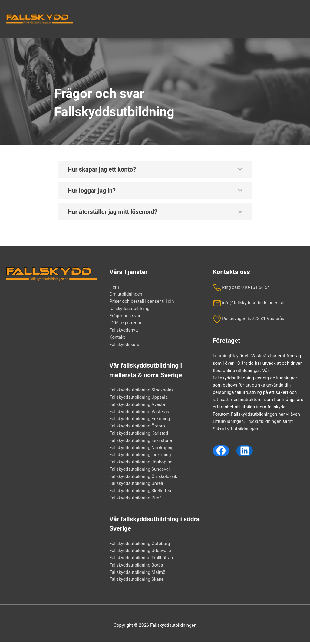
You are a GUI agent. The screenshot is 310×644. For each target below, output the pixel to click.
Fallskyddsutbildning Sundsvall (140, 471)
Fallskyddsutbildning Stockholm (141, 391)
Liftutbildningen (229, 421)
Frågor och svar (125, 316)
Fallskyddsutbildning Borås (136, 567)
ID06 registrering (126, 324)
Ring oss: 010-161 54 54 (241, 287)
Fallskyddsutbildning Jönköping (141, 464)
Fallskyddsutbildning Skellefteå (140, 493)
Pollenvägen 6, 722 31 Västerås (249, 319)
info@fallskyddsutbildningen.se (249, 303)
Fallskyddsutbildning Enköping (140, 420)
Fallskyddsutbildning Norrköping (142, 449)
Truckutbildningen (264, 421)
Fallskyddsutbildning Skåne (137, 582)
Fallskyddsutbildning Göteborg (140, 546)
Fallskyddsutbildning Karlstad (139, 435)
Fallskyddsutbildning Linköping (140, 456)
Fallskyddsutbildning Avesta (137, 406)
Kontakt (117, 338)
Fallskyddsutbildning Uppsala (139, 398)
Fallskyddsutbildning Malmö (138, 575)
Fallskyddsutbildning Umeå (136, 485)
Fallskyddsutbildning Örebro (137, 427)
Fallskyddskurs (124, 345)
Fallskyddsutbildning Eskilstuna (141, 442)
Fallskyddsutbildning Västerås (139, 413)
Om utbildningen (126, 295)
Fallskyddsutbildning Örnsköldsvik (143, 478)
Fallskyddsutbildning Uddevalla (140, 553)
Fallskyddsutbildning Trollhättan (141, 560)
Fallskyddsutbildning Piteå (136, 500)
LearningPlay (226, 356)
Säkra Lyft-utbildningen (236, 428)
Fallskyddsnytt (124, 331)
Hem (114, 287)
